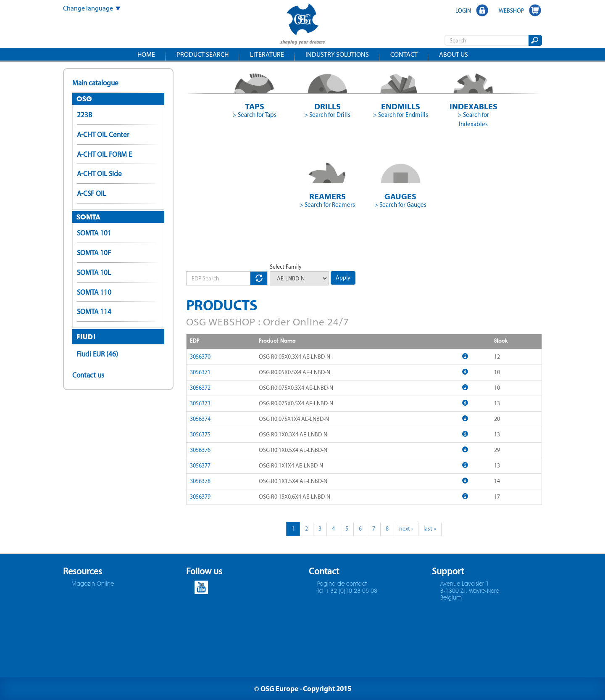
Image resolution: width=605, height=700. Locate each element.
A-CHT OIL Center (103, 135)
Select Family (286, 267)
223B (84, 115)
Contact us (88, 375)
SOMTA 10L (94, 272)
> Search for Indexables (473, 119)
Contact (404, 54)
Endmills (401, 106)
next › (406, 529)
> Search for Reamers (327, 205)
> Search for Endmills (401, 115)
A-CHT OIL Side (99, 174)
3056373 (200, 403)
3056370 (200, 357)
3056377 (200, 466)
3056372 (200, 388)
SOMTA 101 (94, 233)
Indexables (473, 106)
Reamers (327, 196)
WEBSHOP (511, 11)
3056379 (200, 497)
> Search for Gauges (400, 205)
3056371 (200, 372)
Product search (203, 54)
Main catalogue (95, 83)
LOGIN (463, 11)
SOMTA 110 (94, 292)
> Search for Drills (327, 115)
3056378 (200, 481)
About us (454, 54)
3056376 (200, 450)
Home (146, 54)
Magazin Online (93, 584)
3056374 (200, 419)
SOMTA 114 (94, 312)
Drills (327, 106)
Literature (267, 54)
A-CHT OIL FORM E (104, 154)
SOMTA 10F (94, 253)
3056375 (200, 435)
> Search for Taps (255, 115)
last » (430, 529)
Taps (255, 106)
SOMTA (88, 217)
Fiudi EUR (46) (97, 354)
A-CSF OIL (91, 193)
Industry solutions (337, 54)
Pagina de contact (342, 584)
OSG (84, 99)
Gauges (400, 196)
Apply (343, 278)
